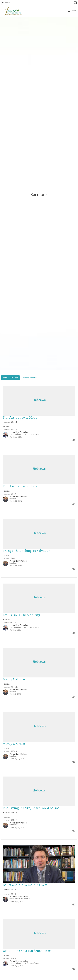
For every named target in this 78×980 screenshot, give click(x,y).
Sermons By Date (10, 378)
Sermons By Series (29, 378)
